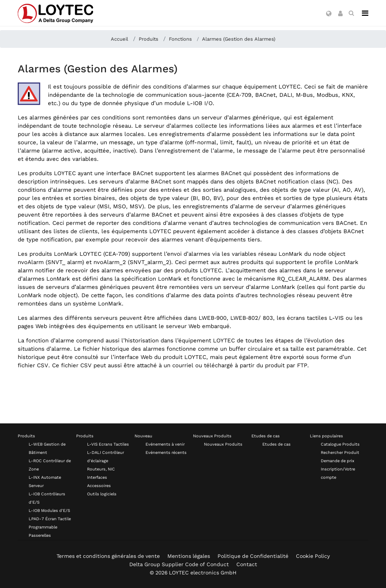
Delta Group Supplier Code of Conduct (179, 564)
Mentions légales (189, 556)
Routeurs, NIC (101, 469)
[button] (329, 14)
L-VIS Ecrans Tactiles (108, 444)
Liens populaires (326, 436)
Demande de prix (338, 461)
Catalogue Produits (340, 444)
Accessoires (99, 486)
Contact (247, 564)
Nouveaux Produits (212, 436)
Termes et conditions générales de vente (108, 556)
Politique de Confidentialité (253, 556)
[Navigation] (365, 13)
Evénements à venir (165, 444)
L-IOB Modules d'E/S (49, 511)
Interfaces (97, 477)
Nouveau (143, 436)
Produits (26, 436)
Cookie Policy (313, 556)
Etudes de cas (266, 436)
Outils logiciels (102, 494)
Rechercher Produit (340, 453)
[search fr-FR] (351, 13)
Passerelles (40, 535)
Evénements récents (166, 453)
